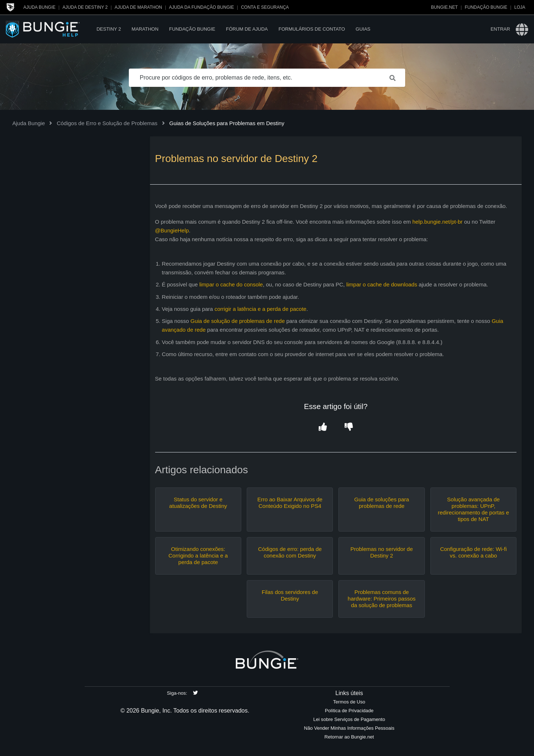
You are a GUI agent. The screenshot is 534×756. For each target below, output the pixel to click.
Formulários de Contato (312, 29)
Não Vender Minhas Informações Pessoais (349, 728)
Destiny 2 (109, 29)
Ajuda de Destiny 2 (85, 7)
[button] (323, 427)
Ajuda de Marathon (138, 7)
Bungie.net (444, 7)
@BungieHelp (172, 230)
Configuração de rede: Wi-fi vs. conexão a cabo (474, 552)
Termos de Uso (349, 702)
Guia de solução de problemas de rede (238, 321)
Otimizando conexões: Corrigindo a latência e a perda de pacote (198, 556)
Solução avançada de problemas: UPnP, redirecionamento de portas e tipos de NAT (473, 509)
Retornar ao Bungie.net (349, 737)
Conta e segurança (265, 7)
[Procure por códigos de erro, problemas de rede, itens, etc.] (267, 78)
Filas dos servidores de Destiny (290, 595)
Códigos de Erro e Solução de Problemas (107, 123)
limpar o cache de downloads (382, 284)
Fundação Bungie (486, 7)
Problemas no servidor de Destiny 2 (382, 552)
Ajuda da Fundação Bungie (201, 7)
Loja (520, 7)
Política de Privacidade (349, 711)
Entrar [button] (500, 29)
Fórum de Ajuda (247, 29)
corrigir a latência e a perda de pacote (261, 309)
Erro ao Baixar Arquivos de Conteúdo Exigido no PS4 (290, 503)
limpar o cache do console (231, 284)
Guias (363, 29)
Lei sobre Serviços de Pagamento (349, 719)
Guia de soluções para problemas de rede (382, 503)
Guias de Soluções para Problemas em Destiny (227, 123)
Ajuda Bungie (39, 7)
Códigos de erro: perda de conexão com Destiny (290, 552)
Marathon (145, 29)
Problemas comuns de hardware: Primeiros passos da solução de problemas (382, 599)
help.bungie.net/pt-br (438, 222)
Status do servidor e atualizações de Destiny (198, 503)
